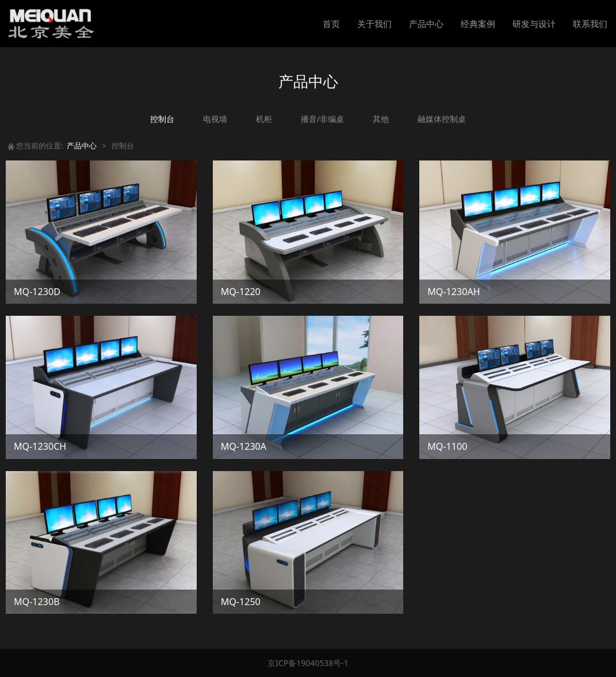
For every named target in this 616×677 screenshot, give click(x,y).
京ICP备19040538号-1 (308, 663)
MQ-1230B (37, 602)
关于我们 (374, 24)
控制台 (162, 119)
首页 (331, 24)
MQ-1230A (244, 446)
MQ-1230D (37, 292)
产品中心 (426, 24)
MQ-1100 (447, 446)
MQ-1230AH (454, 292)
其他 (381, 119)
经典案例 (478, 24)
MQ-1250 (241, 602)
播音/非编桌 (322, 119)
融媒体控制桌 (442, 119)
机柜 (264, 119)
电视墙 (215, 119)
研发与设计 (534, 24)
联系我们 (590, 24)
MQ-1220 (241, 292)
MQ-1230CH (40, 446)
